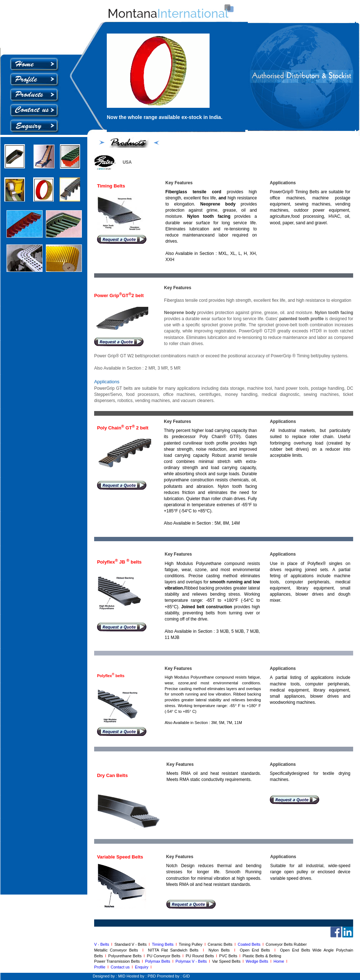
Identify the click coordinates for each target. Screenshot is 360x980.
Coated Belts (250, 944)
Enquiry (142, 967)
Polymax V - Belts (192, 961)
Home (280, 961)
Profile (100, 967)
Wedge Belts (258, 961)
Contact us (121, 967)
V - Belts (103, 944)
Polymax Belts (159, 961)
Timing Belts (163, 944)
